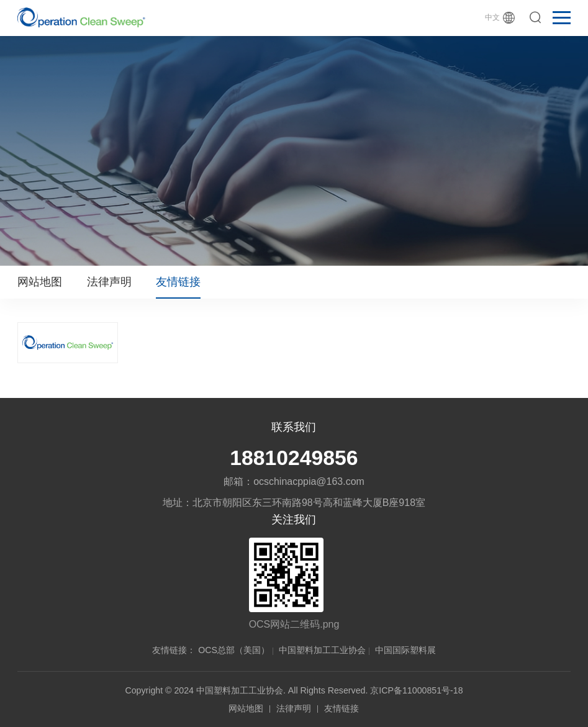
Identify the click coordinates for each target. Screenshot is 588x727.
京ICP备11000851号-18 (416, 690)
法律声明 (109, 282)
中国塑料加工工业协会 (322, 650)
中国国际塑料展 (405, 650)
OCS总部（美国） (234, 650)
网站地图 (40, 282)
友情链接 (178, 282)
